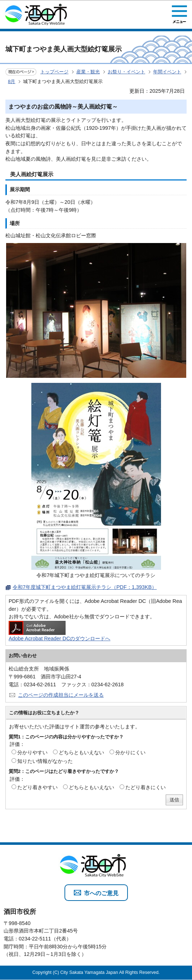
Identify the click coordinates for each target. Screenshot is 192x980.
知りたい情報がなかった (45, 761)
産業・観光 (88, 72)
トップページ (54, 72)
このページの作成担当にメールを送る (61, 695)
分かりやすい (32, 752)
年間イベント (167, 72)
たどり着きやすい (37, 787)
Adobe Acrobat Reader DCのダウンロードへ (59, 631)
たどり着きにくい (146, 787)
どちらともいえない (81, 752)
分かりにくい (130, 752)
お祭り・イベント (126, 72)
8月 (12, 81)
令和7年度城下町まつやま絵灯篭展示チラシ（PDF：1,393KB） (85, 587)
